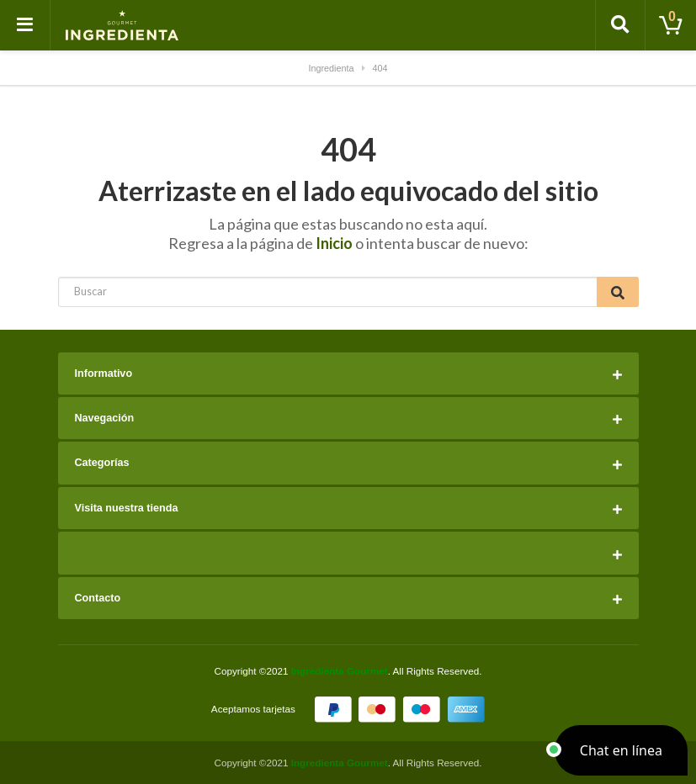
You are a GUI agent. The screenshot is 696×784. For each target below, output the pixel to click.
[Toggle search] (620, 25)
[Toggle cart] (671, 25)
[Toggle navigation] (25, 25)
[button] (621, 750)
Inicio (334, 243)
